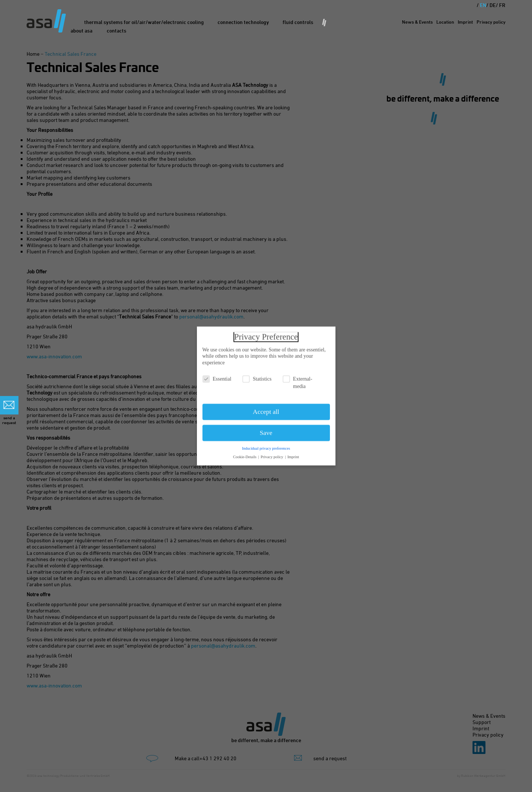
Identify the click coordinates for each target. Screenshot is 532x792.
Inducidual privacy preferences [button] (266, 445)
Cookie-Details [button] (245, 453)
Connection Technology (243, 22)
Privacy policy (491, 22)
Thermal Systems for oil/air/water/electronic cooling (144, 22)
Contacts (117, 30)
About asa (81, 30)
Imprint (465, 22)
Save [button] (266, 429)
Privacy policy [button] (273, 453)
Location (445, 22)
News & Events (417, 22)
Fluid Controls (298, 22)
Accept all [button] (266, 408)
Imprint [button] (293, 453)
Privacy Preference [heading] (266, 333)
